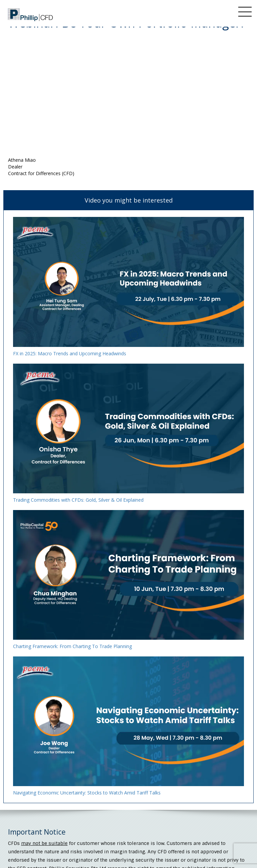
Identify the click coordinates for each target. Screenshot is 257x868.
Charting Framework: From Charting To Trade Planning (72, 646)
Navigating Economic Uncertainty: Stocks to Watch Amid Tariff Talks (87, 793)
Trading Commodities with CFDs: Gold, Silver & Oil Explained (78, 500)
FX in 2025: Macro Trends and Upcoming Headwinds (70, 353)
